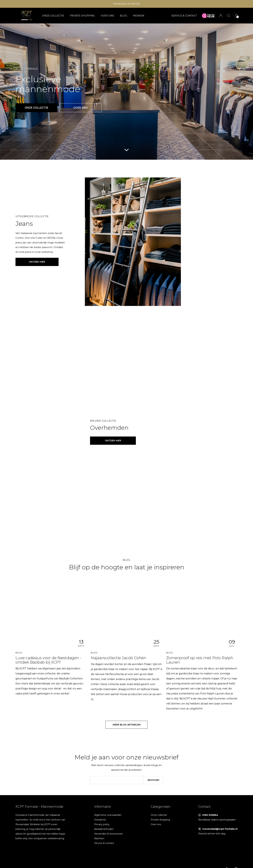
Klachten (99, 838)
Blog (124, 16)
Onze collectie (53, 16)
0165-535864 (210, 815)
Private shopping (82, 16)
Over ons (107, 16)
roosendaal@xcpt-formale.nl (220, 829)
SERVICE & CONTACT (184, 16)
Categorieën (161, 807)
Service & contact (104, 843)
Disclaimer (100, 820)
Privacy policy (102, 824)
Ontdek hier (37, 262)
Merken (139, 16)
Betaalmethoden (104, 829)
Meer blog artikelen (127, 725)
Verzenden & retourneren (109, 834)
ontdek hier (113, 441)
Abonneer (153, 780)
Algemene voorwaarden (108, 815)
